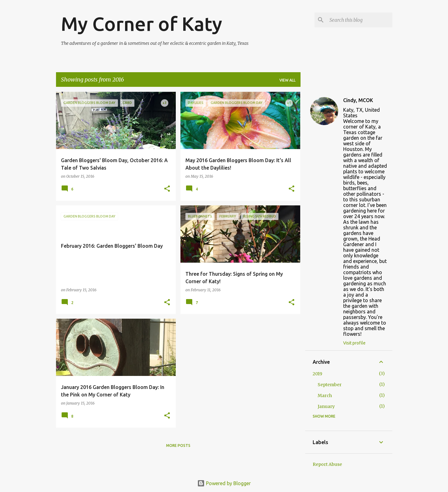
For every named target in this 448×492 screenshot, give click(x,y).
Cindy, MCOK (358, 100)
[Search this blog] (360, 20)
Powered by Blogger (224, 483)
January (326, 406)
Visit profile (354, 343)
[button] (167, 189)
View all (287, 80)
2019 (317, 374)
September (330, 385)
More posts (178, 445)
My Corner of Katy (142, 24)
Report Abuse (327, 464)
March (325, 396)
